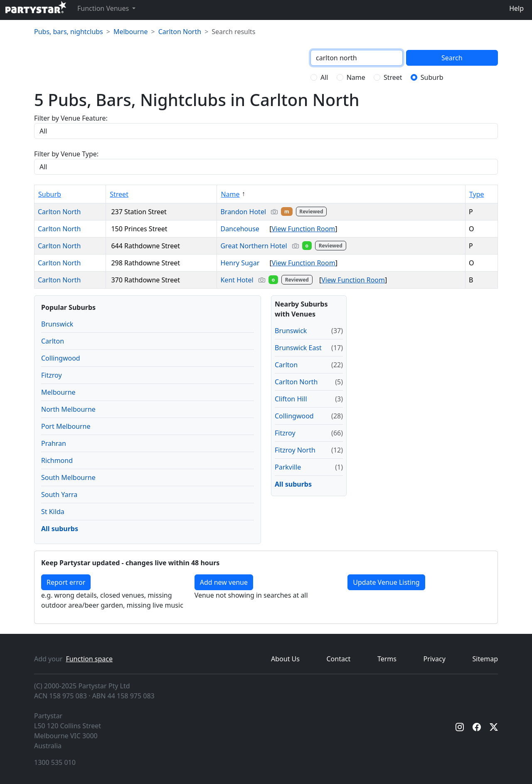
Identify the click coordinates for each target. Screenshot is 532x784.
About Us (285, 659)
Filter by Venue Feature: (71, 118)
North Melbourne (68, 409)
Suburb (432, 77)
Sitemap (485, 659)
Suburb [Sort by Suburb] (50, 194)
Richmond (57, 460)
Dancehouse (243, 229)
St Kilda (53, 512)
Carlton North (180, 32)
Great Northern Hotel (284, 246)
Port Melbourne (66, 426)
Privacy (435, 659)
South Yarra (59, 495)
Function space (89, 659)
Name (356, 77)
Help (516, 8)
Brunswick (57, 324)
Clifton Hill (291, 399)
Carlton (53, 341)
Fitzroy (52, 375)
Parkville (288, 467)
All (324, 77)
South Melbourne (68, 477)
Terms (387, 659)
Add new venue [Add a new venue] (224, 582)
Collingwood (61, 358)
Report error (66, 582)
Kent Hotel (268, 280)
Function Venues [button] (104, 8)
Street (393, 77)
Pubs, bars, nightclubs (69, 32)
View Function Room (303, 229)
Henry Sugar (243, 263)
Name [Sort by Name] (230, 194)
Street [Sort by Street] (119, 194)
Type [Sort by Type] (477, 194)
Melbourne (131, 32)
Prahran (54, 443)
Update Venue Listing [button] (386, 582)
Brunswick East (298, 348)
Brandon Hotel (274, 212)
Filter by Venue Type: (66, 154)
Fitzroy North (295, 450)
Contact (339, 659)
